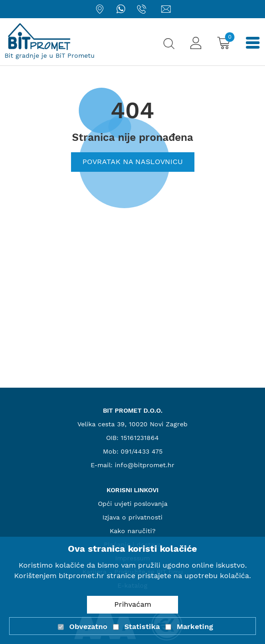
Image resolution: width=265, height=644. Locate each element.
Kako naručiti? (133, 531)
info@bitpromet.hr (145, 465)
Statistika (142, 627)
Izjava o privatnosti (132, 517)
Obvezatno (88, 627)
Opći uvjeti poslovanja (133, 504)
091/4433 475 (142, 451)
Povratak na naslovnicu (133, 162)
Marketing (195, 627)
